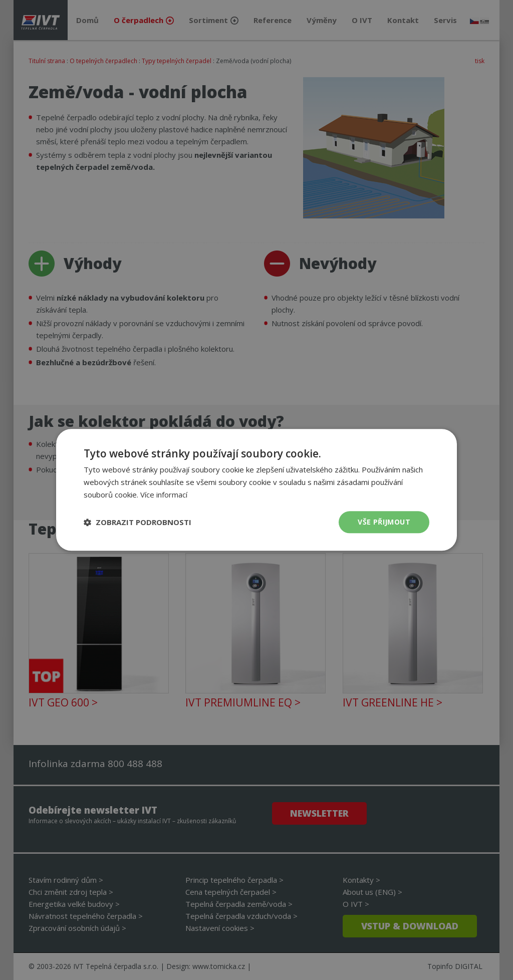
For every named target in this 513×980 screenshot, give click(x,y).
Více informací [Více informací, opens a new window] (164, 495)
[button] (138, 522)
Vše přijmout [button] (384, 522)
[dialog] (256, 490)
